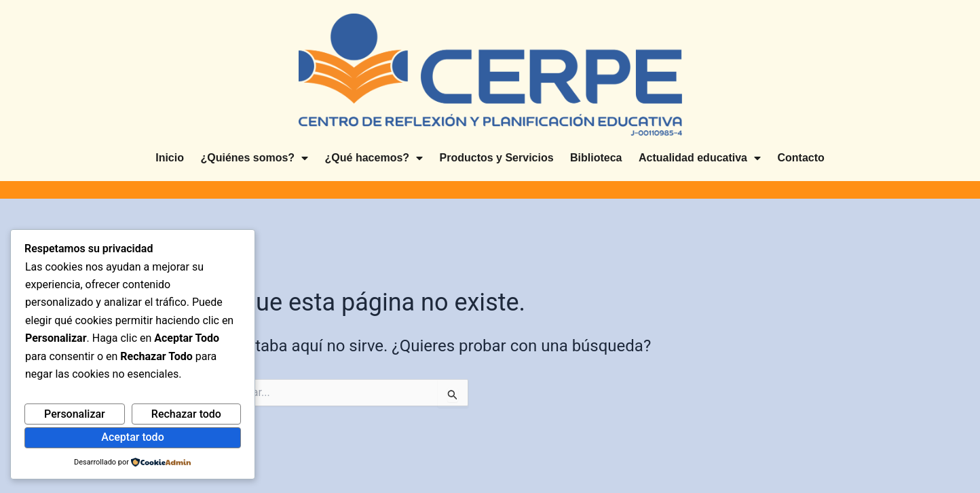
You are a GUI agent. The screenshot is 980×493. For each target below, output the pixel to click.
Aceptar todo (132, 437)
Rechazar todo (186, 414)
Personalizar (75, 414)
